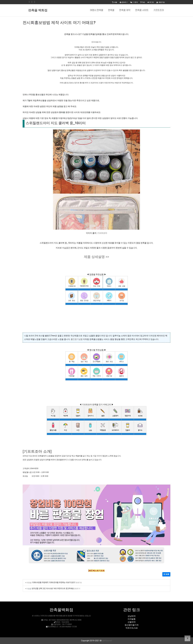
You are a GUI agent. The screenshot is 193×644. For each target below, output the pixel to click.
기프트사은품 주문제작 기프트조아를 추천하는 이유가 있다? (54, 582)
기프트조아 (159, 10)
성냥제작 (132, 616)
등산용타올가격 (132, 625)
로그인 (151, 2)
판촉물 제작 (125, 10)
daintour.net (107, 641)
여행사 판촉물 (97, 10)
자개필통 (132, 619)
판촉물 (111, 10)
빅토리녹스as (132, 628)
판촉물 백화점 (38, 10)
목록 (166, 574)
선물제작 (132, 622)
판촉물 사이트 (142, 10)
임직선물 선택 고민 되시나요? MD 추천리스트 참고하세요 (53, 588)
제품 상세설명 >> (96, 257)
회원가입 (161, 2)
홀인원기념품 (77, 339)
